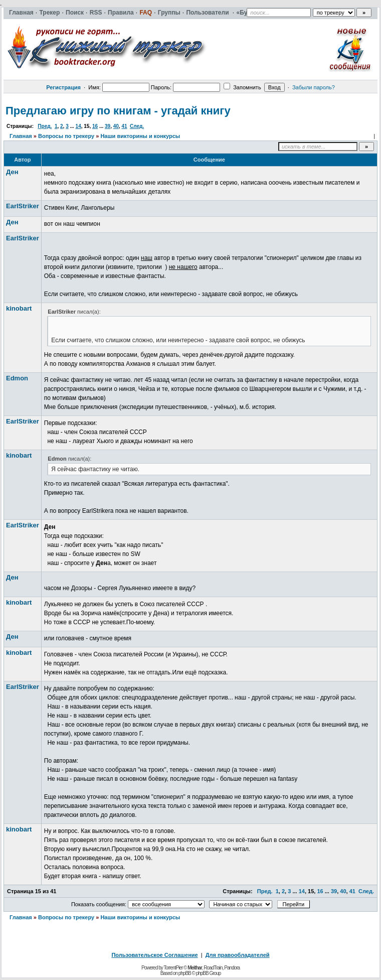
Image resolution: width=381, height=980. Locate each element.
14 (78, 126)
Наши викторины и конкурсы (140, 136)
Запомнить (242, 87)
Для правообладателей (238, 955)
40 (116, 126)
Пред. (45, 126)
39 (108, 126)
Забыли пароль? (314, 87)
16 (95, 126)
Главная (21, 136)
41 (124, 126)
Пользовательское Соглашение (154, 955)
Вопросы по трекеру (66, 136)
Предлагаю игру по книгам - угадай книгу (118, 111)
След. (137, 126)
